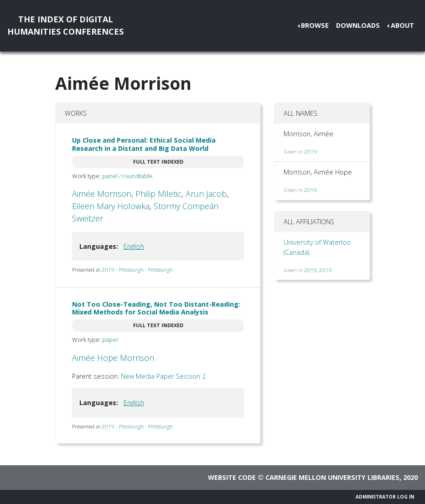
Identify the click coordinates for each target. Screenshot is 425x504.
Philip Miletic (158, 194)
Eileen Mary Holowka (111, 206)
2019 (311, 152)
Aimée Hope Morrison (113, 358)
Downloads (358, 25)
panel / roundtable (127, 176)
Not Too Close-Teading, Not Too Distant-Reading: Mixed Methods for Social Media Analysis (156, 308)
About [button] (402, 25)
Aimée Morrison (102, 194)
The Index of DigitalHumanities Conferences (65, 25)
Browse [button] (315, 25)
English (134, 246)
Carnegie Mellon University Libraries (332, 477)
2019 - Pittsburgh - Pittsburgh (137, 270)
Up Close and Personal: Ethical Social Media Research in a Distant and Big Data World (144, 144)
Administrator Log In (385, 497)
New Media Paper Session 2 (163, 376)
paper (110, 339)
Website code (232, 477)
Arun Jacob (206, 194)
